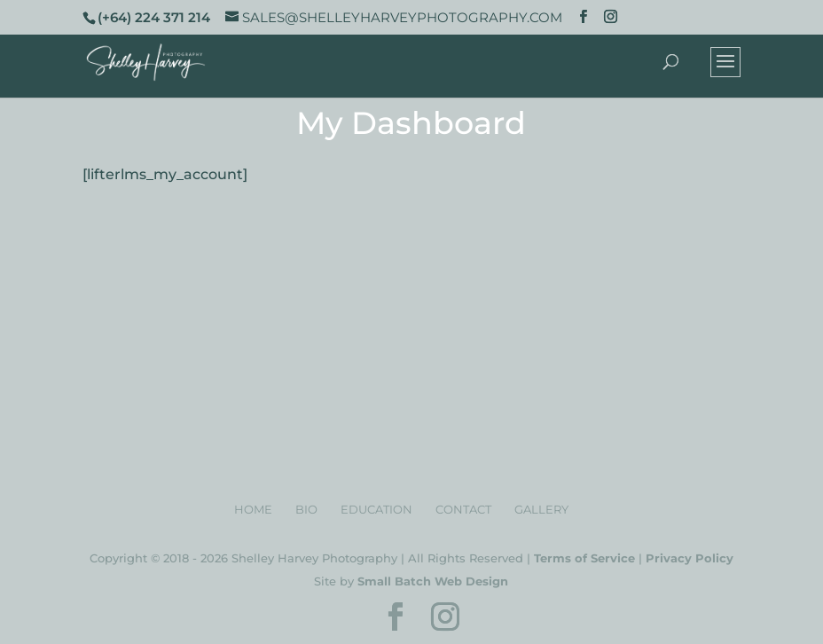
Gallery (541, 509)
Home (253, 509)
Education (376, 509)
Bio (306, 509)
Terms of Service (584, 558)
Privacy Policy (690, 558)
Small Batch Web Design (433, 581)
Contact (463, 509)
